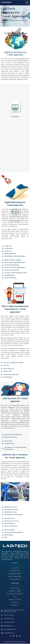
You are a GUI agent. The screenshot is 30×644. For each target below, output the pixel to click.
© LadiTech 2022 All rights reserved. (15, 642)
